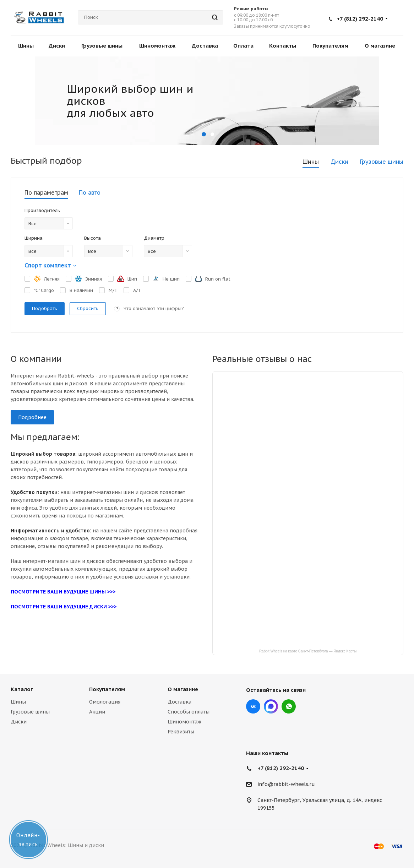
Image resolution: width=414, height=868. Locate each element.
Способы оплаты (189, 712)
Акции (97, 712)
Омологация (105, 702)
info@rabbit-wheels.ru (286, 785)
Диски (19, 722)
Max (271, 706)
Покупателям (107, 689)
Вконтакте (253, 706)
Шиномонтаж (184, 722)
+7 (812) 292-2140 (360, 19)
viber (289, 706)
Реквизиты (181, 732)
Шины (18, 702)
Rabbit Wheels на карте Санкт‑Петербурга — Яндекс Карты (308, 651)
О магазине (183, 689)
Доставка (179, 702)
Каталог (22, 689)
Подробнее (32, 417)
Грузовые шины (30, 712)
